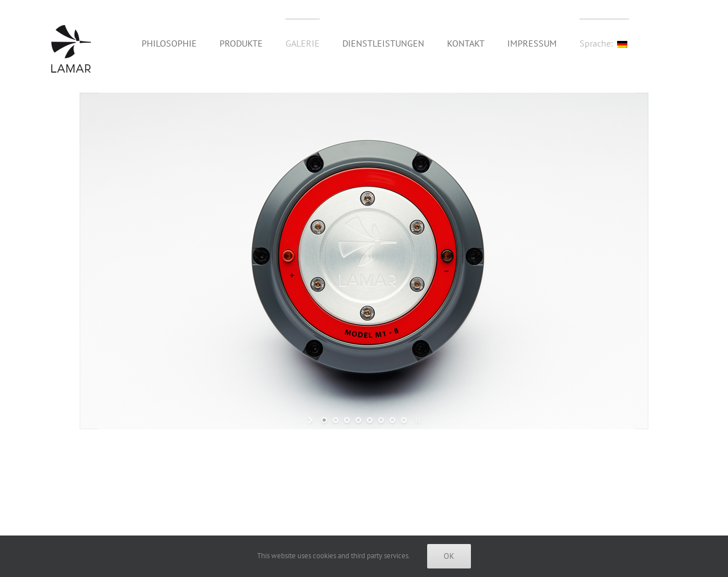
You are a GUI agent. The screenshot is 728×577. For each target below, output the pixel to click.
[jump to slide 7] (392, 420)
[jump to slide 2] (336, 420)
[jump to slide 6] (381, 420)
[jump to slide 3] (347, 420)
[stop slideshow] (417, 420)
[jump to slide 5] (370, 420)
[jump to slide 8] (404, 420)
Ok (449, 556)
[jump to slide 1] (324, 420)
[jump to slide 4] (358, 420)
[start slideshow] (311, 420)
